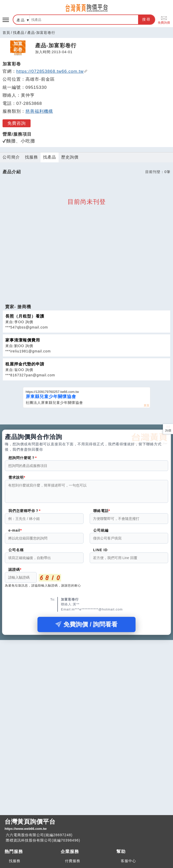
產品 (21, 20)
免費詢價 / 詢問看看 (86, 627)
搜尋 (147, 19)
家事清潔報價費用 (23, 340)
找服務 (31, 157)
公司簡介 (11, 157)
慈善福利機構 (39, 111)
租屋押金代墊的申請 (25, 364)
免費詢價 (164, 20)
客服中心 (128, 861)
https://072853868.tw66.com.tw (52, 71)
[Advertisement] (87, 268)
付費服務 (73, 861)
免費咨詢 (17, 123)
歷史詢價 (70, 157)
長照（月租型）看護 (25, 316)
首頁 (6, 33)
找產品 (19, 33)
